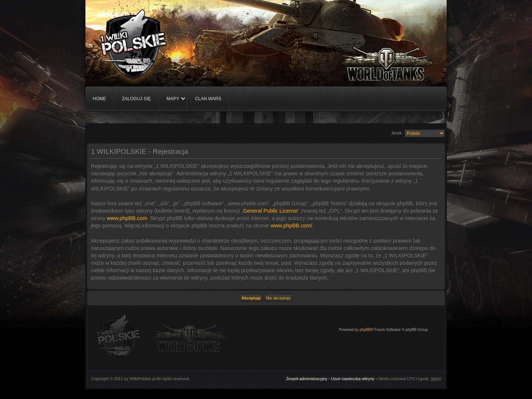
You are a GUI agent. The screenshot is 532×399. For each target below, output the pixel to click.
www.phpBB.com (127, 218)
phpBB (365, 330)
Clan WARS (208, 99)
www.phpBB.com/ (291, 226)
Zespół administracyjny (307, 379)
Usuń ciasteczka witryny (353, 379)
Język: (397, 133)
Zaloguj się (136, 99)
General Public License (270, 211)
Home (99, 99)
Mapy (173, 99)
